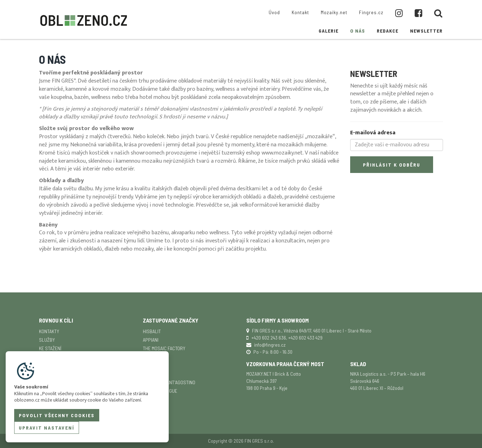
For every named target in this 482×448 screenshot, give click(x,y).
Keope (149, 357)
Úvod (274, 12)
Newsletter (426, 31)
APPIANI (151, 340)
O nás (358, 31)
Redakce (388, 31)
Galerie (329, 31)
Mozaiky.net (334, 12)
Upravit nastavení (47, 428)
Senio (149, 374)
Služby (47, 340)
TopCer (151, 399)
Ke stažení (50, 348)
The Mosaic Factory (164, 348)
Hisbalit (152, 331)
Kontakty (49, 331)
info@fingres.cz (270, 345)
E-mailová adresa (373, 133)
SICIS (148, 365)
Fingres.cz (371, 12)
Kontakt (300, 12)
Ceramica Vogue (160, 391)
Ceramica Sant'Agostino (169, 382)
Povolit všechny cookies (57, 415)
